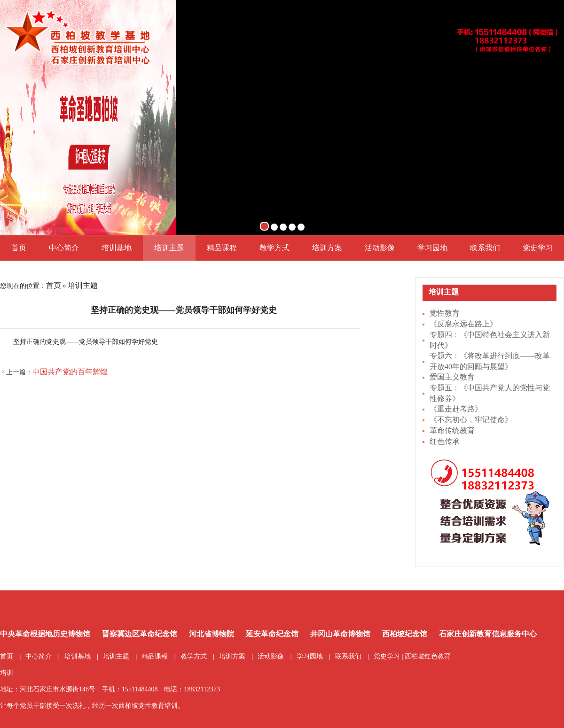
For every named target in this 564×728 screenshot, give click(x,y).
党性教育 (445, 313)
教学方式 (274, 248)
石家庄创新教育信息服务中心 (488, 634)
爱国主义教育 (452, 377)
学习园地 (432, 248)
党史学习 (538, 248)
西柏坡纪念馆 (405, 634)
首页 (19, 248)
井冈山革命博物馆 (340, 634)
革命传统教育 (452, 430)
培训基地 (117, 248)
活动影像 (380, 248)
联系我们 (485, 248)
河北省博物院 (211, 634)
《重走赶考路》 (456, 409)
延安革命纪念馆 (272, 634)
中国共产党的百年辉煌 (70, 372)
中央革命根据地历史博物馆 (45, 634)
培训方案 (327, 248)
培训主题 (169, 248)
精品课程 (222, 248)
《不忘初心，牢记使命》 (471, 420)
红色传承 (445, 441)
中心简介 (64, 248)
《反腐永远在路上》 (463, 324)
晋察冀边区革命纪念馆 (140, 634)
